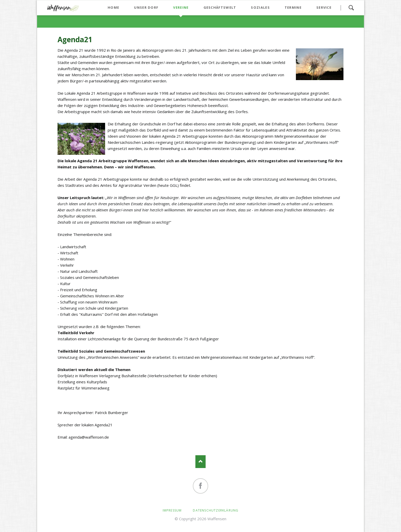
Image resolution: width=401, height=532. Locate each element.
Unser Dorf (146, 7)
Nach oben (201, 462)
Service (324, 7)
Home (113, 7)
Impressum (172, 510)
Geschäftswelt (220, 7)
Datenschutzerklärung (216, 510)
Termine (293, 7)
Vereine (181, 7)
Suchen (351, 8)
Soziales (260, 7)
